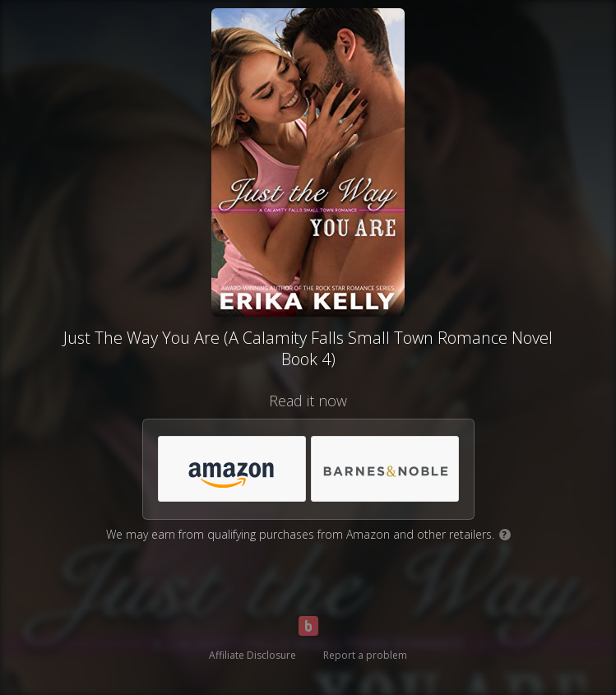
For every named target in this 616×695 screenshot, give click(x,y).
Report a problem (365, 655)
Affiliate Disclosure (252, 655)
